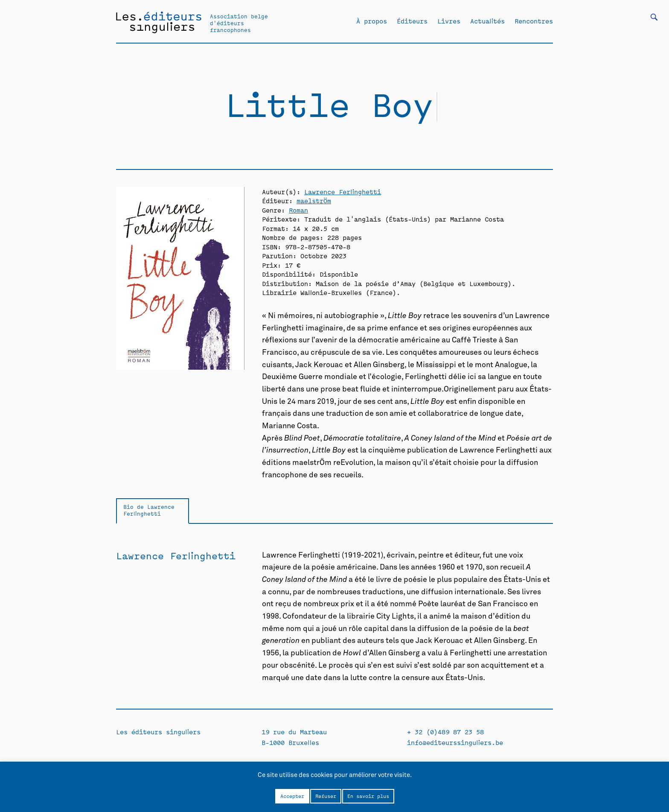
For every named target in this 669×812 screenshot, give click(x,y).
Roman (298, 210)
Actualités (487, 21)
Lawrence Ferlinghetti (343, 191)
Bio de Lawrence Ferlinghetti (149, 510)
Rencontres (534, 21)
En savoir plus (368, 796)
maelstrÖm (314, 200)
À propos (372, 21)
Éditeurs (412, 21)
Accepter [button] (292, 796)
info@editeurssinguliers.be (455, 742)
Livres (449, 21)
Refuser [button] (326, 796)
